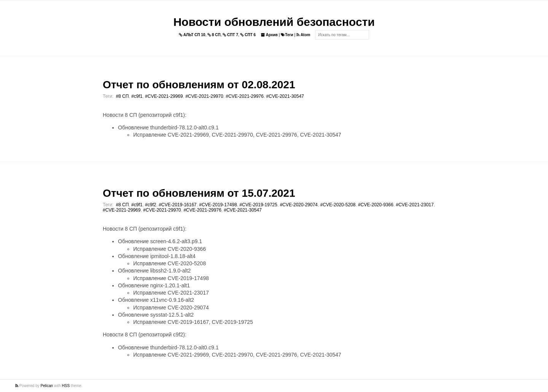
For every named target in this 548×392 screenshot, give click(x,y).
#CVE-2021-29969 (164, 96)
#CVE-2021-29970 (204, 96)
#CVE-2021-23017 (415, 205)
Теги (287, 35)
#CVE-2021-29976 (245, 96)
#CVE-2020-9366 (376, 205)
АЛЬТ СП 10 (192, 35)
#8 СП (122, 96)
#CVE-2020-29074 (299, 205)
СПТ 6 (248, 35)
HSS (66, 386)
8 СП (214, 35)
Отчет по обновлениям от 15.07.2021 (199, 193)
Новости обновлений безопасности (274, 22)
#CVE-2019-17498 (218, 205)
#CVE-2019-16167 (178, 205)
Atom (303, 35)
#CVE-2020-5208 (338, 205)
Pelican (47, 386)
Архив (269, 35)
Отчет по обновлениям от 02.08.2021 (199, 85)
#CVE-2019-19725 (258, 205)
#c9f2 (151, 205)
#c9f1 (137, 96)
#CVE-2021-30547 (285, 96)
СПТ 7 (230, 35)
